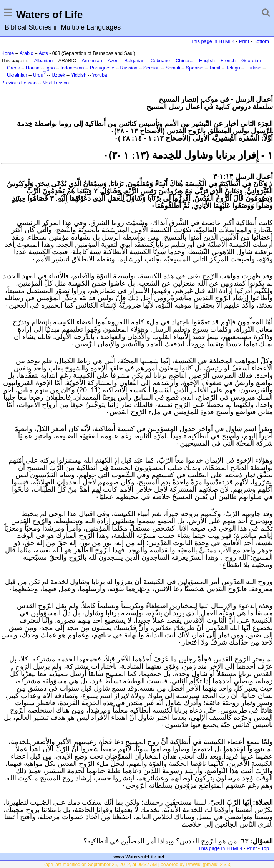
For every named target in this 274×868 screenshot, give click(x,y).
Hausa (33, 68)
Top (265, 848)
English (207, 61)
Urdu (38, 75)
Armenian (92, 61)
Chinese (184, 61)
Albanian (43, 61)
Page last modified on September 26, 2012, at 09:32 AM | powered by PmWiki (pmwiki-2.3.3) (137, 865)
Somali (173, 68)
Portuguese (102, 68)
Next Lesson (56, 83)
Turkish (254, 68)
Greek (13, 68)
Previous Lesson (19, 83)
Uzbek (58, 75)
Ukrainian (17, 75)
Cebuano (160, 61)
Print (244, 41)
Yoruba (100, 75)
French (228, 61)
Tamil (215, 68)
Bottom (261, 41)
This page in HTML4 (213, 41)
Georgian (251, 61)
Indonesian (72, 68)
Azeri (113, 61)
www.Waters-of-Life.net (139, 857)
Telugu (233, 68)
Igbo (50, 68)
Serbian (152, 68)
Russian (129, 68)
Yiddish (79, 75)
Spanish (195, 68)
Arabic (26, 53)
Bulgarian (135, 61)
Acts (43, 53)
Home (7, 53)
